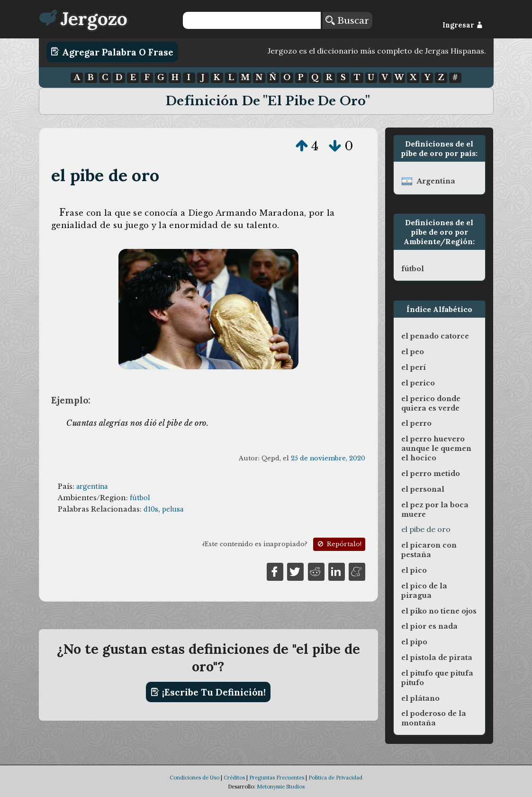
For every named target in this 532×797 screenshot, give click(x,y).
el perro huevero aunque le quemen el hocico (436, 449)
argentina (92, 486)
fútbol (140, 498)
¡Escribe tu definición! (208, 692)
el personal (423, 489)
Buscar (347, 20)
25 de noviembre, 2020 (328, 458)
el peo (413, 352)
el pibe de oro (105, 175)
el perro (416, 423)
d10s (151, 509)
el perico (418, 383)
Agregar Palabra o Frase (112, 52)
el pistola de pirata (437, 658)
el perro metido (431, 474)
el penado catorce (435, 336)
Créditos (234, 778)
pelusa (173, 509)
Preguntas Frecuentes (277, 778)
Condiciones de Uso (194, 778)
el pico (414, 570)
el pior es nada (429, 626)
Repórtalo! (339, 544)
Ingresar (463, 25)
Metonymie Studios (281, 787)
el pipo (414, 642)
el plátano (420, 698)
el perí (414, 367)
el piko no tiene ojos (439, 611)
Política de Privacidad (335, 778)
